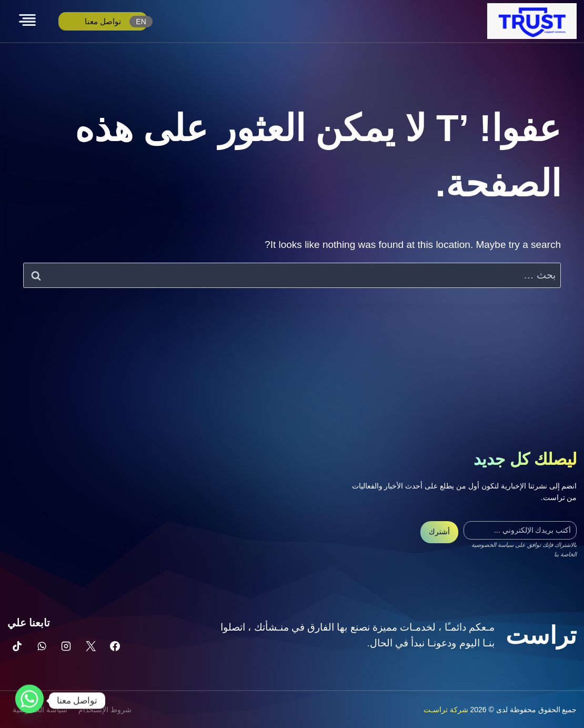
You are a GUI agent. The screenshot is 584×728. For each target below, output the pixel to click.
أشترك (439, 532)
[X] (90, 646)
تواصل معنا (103, 21)
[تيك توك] (17, 646)
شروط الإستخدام (105, 710)
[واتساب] (42, 646)
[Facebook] (115, 646)
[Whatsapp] (29, 701)
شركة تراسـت (446, 710)
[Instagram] (66, 646)
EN (141, 22)
